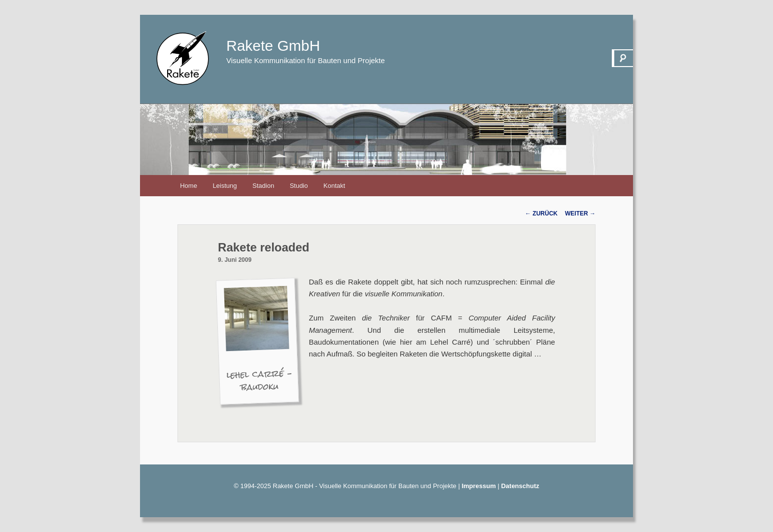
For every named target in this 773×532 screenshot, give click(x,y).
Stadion (263, 186)
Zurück (541, 213)
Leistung (225, 186)
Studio (299, 186)
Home (189, 186)
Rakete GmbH (273, 46)
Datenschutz (520, 486)
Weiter (580, 213)
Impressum (478, 486)
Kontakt (334, 186)
